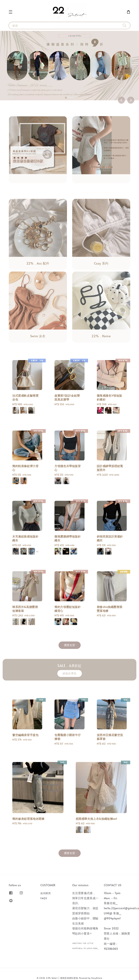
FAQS (44, 898)
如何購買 (46, 893)
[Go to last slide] (121, 100)
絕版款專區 (70, 673)
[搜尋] (125, 25)
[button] (11, 12)
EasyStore (97, 978)
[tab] (66, 98)
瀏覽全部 (70, 645)
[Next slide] (131, 100)
